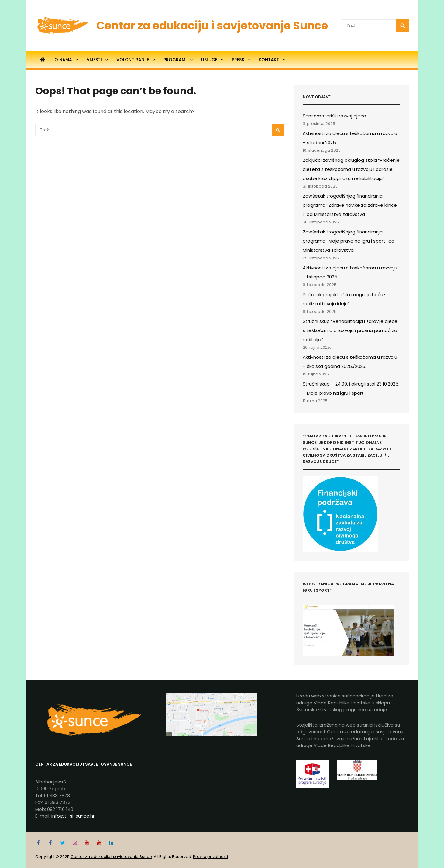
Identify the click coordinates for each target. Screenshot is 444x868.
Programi (179, 60)
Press (241, 60)
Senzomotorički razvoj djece (334, 116)
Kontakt (272, 60)
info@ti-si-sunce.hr (73, 816)
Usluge (213, 60)
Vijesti (98, 60)
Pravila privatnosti (210, 857)
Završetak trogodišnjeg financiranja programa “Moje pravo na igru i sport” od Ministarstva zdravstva (349, 241)
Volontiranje (136, 60)
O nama (67, 60)
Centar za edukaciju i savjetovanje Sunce (212, 26)
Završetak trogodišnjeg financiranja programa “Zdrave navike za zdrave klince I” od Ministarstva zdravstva (350, 205)
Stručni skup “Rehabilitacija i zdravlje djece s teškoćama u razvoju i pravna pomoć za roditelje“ (350, 330)
